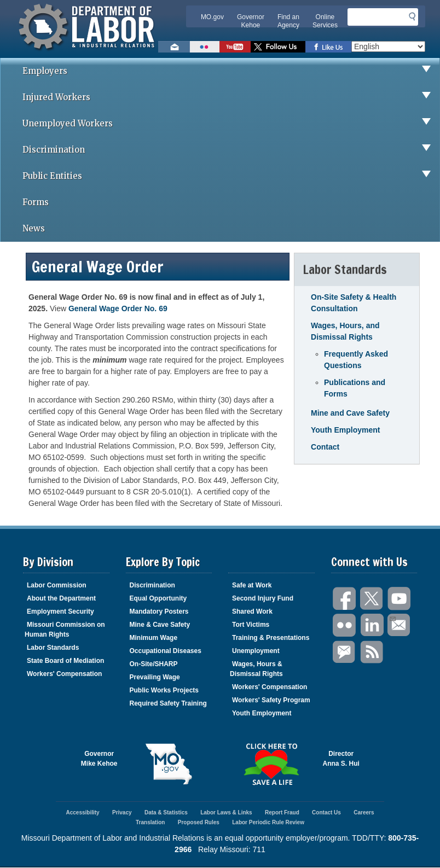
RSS (372, 652)
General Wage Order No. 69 (118, 308)
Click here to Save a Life (271, 764)
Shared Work (252, 611)
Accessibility (82, 812)
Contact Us (326, 812)
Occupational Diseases (166, 651)
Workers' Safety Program (271, 700)
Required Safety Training (168, 703)
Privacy (122, 812)
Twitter (372, 599)
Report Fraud (282, 812)
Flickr (345, 625)
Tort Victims (251, 625)
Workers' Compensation (64, 674)
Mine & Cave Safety (160, 625)
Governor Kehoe (251, 21)
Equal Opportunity (158, 598)
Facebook (345, 599)
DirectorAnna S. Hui (341, 759)
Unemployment (256, 651)
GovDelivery (345, 652)
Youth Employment (346, 430)
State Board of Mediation (65, 661)
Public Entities (231, 176)
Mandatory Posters (159, 611)
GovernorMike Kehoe (99, 759)
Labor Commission (57, 585)
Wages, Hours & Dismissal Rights (256, 669)
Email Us (392, 617)
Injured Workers (231, 97)
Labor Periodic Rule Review (268, 822)
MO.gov (212, 17)
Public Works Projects (164, 690)
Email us (174, 47)
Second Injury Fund (263, 598)
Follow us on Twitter (278, 47)
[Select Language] (388, 46)
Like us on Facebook (328, 47)
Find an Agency (288, 21)
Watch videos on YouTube (235, 47)
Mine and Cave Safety (350, 413)
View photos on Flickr (205, 47)
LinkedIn (372, 625)
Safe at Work (252, 585)
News (34, 228)
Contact (325, 447)
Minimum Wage (154, 638)
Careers (364, 812)
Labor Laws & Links (226, 812)
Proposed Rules (199, 822)
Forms (36, 202)
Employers (231, 71)
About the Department (61, 598)
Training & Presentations (271, 638)
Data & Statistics (166, 812)
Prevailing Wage (155, 677)
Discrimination (231, 150)
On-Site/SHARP (154, 664)
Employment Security (60, 611)
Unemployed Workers (231, 124)
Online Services (325, 21)
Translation (150, 822)
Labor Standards (53, 648)
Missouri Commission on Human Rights (65, 630)
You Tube (400, 599)
